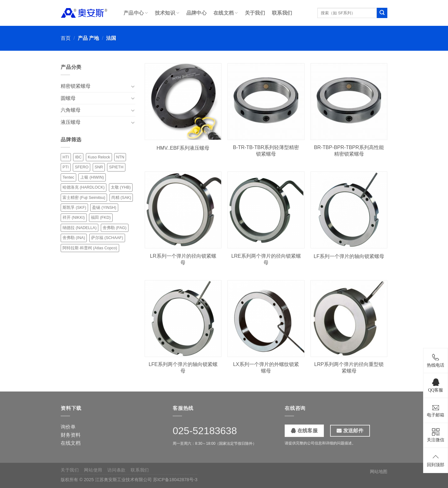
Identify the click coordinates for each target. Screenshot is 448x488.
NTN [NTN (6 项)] (120, 157)
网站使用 (93, 470)
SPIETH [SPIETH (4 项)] (116, 167)
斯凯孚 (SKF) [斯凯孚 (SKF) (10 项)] (74, 207)
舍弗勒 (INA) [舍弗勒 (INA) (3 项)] (74, 238)
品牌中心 (196, 13)
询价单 (68, 427)
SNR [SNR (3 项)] (99, 167)
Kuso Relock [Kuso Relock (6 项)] (99, 157)
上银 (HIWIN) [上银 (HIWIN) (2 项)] (92, 177)
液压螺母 (71, 122)
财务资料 (71, 435)
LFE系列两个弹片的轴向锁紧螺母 (183, 368)
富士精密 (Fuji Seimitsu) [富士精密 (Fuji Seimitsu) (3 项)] (84, 197)
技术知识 (167, 13)
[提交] (382, 13)
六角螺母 (71, 110)
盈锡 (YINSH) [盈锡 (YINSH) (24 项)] (104, 207)
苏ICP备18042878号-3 (175, 480)
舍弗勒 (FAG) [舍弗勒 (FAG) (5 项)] (115, 228)
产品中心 (136, 13)
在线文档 (226, 13)
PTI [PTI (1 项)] (66, 167)
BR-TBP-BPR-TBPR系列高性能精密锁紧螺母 (349, 151)
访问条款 (117, 470)
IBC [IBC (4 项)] (78, 157)
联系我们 (282, 13)
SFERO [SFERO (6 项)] (82, 167)
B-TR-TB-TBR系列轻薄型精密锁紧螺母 (266, 151)
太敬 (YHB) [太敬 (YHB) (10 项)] (121, 187)
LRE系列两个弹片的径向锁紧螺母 (266, 259)
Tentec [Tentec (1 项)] (68, 177)
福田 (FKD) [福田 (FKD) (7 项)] (101, 217)
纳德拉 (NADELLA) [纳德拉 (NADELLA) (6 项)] (79, 228)
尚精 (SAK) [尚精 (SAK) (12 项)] (121, 197)
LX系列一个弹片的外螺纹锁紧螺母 (266, 368)
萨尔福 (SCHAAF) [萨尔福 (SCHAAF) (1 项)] (107, 238)
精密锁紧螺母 (76, 86)
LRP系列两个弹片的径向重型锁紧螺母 (349, 368)
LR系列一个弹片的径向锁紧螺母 (183, 259)
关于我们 (255, 13)
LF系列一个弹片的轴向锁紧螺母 (349, 256)
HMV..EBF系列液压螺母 (183, 148)
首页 (66, 38)
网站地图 (379, 472)
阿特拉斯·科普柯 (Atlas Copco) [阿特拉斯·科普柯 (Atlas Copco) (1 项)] (90, 248)
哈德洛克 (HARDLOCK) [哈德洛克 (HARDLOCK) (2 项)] (84, 187)
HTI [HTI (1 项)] (66, 157)
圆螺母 (68, 98)
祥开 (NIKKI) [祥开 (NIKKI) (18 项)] (74, 217)
